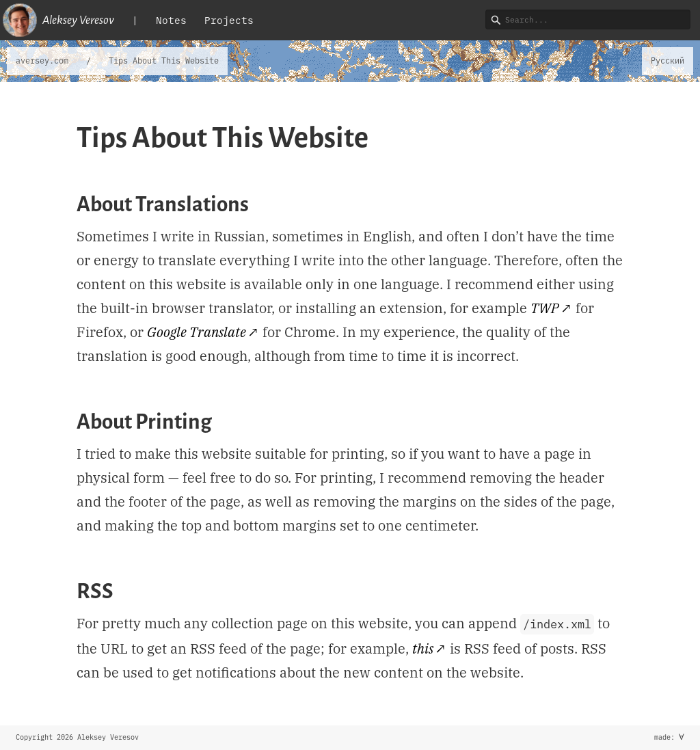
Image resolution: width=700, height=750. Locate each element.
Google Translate (197, 332)
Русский (668, 61)
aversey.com (42, 61)
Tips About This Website (164, 61)
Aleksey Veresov (58, 20)
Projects (229, 20)
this (423, 648)
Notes (171, 20)
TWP (545, 308)
